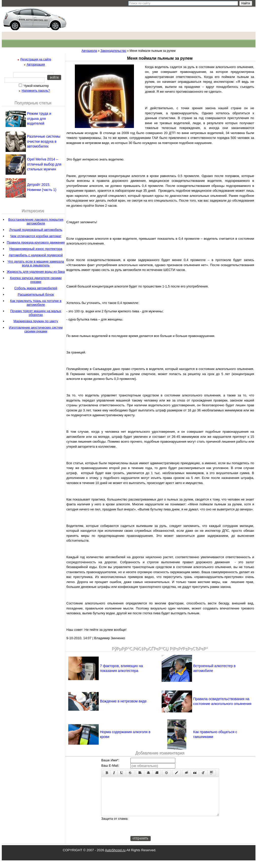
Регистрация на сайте (36, 59)
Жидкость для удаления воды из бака (36, 272)
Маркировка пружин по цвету (36, 321)
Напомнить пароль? (36, 91)
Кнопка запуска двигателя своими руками (36, 280)
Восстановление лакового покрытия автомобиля (36, 221)
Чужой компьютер (36, 86)
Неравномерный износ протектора (36, 249)
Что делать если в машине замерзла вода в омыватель (36, 263)
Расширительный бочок (36, 294)
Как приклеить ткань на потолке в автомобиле (36, 303)
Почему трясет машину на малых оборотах (36, 313)
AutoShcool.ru (115, 858)
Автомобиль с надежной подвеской (36, 255)
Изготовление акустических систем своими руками (36, 329)
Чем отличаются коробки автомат (36, 236)
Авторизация (36, 65)
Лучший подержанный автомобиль (36, 230)
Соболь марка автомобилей (36, 288)
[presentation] (169, 834)
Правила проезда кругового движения (36, 242)
